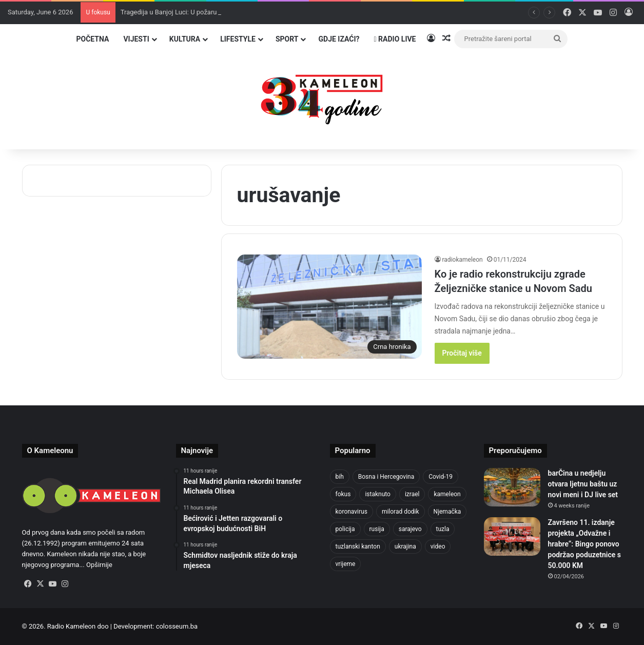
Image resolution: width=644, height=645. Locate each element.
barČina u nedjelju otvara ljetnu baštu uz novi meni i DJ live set (583, 484)
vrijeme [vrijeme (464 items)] (346, 564)
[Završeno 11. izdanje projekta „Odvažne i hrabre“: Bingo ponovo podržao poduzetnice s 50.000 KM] (512, 536)
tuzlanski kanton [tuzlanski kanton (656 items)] (358, 546)
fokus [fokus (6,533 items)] (343, 494)
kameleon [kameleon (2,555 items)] (447, 494)
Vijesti (136, 39)
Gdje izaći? (339, 39)
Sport (287, 39)
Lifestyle (238, 39)
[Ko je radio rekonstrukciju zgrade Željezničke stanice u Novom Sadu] (329, 307)
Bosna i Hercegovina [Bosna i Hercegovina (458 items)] (386, 477)
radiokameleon (463, 260)
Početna (92, 39)
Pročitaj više (462, 353)
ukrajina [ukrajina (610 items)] (405, 546)
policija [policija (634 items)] (345, 529)
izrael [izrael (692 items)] (412, 494)
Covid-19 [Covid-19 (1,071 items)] (441, 477)
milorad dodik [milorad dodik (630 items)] (401, 512)
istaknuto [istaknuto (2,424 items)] (378, 494)
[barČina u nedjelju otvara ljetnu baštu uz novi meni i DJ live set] (512, 487)
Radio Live (395, 39)
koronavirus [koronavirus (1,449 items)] (352, 512)
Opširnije (99, 565)
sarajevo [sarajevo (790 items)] (410, 529)
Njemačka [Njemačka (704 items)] (447, 512)
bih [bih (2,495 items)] (340, 477)
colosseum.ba (177, 626)
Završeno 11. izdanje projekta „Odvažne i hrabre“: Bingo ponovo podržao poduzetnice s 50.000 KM (584, 544)
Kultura (185, 39)
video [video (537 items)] (438, 546)
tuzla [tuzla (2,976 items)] (443, 529)
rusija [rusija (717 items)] (377, 529)
